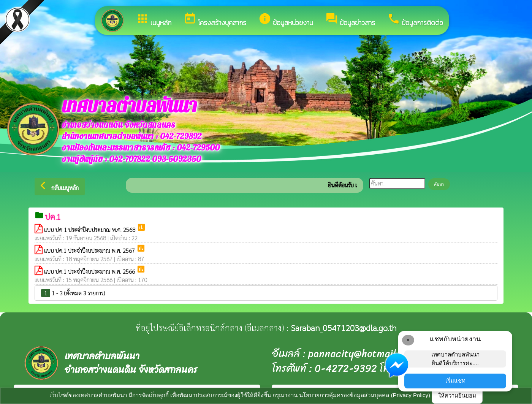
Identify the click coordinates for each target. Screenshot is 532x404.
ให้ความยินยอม (457, 395)
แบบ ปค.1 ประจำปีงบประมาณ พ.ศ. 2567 (90, 250)
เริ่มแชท (455, 381)
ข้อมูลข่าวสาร (350, 20)
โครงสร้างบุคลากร (215, 20)
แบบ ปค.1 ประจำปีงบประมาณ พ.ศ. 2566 (90, 271)
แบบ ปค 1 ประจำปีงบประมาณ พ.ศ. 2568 (90, 229)
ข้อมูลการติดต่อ (415, 20)
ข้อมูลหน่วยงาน (286, 20)
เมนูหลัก (154, 20)
